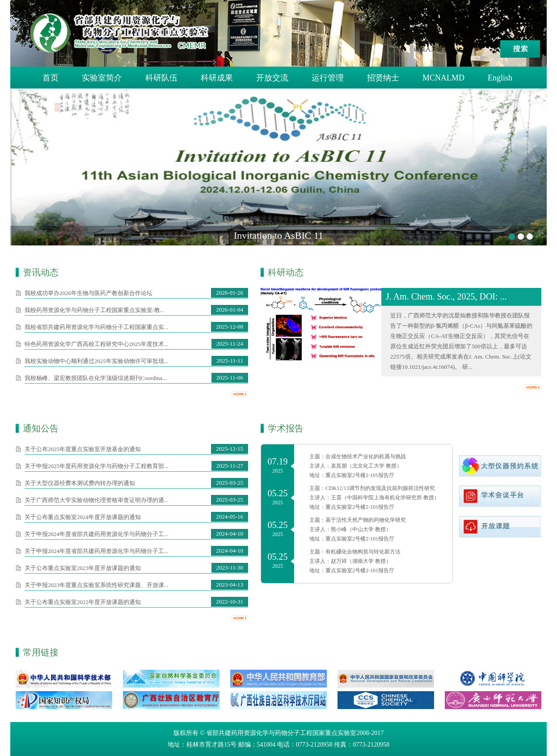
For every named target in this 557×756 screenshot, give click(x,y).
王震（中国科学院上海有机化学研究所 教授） (385, 498)
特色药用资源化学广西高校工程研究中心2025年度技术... (97, 344)
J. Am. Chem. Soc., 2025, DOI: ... (446, 296)
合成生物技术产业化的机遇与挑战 (366, 456)
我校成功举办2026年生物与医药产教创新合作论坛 (89, 293)
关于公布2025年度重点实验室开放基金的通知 (83, 449)
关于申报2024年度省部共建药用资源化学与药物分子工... (97, 534)
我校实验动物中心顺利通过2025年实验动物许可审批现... (97, 361)
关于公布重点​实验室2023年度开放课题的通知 (83, 568)
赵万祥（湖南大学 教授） (361, 561)
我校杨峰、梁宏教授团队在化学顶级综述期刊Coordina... (96, 378)
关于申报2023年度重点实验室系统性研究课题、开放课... (97, 585)
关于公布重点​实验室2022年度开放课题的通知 (83, 602)
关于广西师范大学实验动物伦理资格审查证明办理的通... (97, 500)
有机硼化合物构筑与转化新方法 (363, 552)
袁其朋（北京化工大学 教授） (366, 466)
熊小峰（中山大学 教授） (361, 529)
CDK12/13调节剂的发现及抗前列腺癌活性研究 (380, 488)
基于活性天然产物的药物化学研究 (366, 520)
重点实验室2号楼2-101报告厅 (360, 475)
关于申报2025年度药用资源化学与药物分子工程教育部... (97, 466)
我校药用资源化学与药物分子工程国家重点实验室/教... (94, 310)
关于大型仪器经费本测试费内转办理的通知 (80, 483)
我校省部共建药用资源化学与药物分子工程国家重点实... (97, 327)
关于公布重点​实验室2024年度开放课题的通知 (83, 517)
